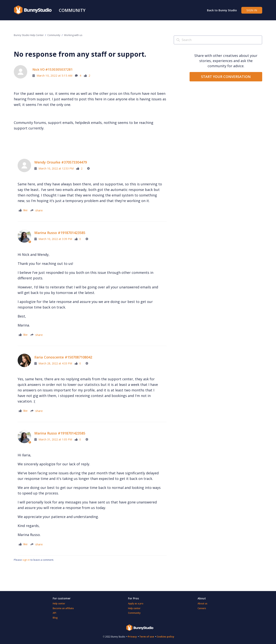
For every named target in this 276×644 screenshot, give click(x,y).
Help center (59, 603)
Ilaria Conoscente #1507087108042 (63, 357)
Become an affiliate (63, 608)
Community (72, 10)
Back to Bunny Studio (222, 10)
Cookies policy (165, 637)
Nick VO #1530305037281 (53, 69)
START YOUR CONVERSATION (226, 77)
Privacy (132, 637)
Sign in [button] (252, 10)
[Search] (218, 40)
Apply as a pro (136, 603)
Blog (55, 618)
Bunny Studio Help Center (29, 35)
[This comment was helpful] (23, 210)
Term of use (147, 637)
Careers (202, 608)
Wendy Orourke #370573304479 (61, 162)
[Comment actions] (90, 169)
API (54, 613)
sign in (26, 560)
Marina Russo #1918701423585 (60, 233)
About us (202, 603)
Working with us (73, 35)
